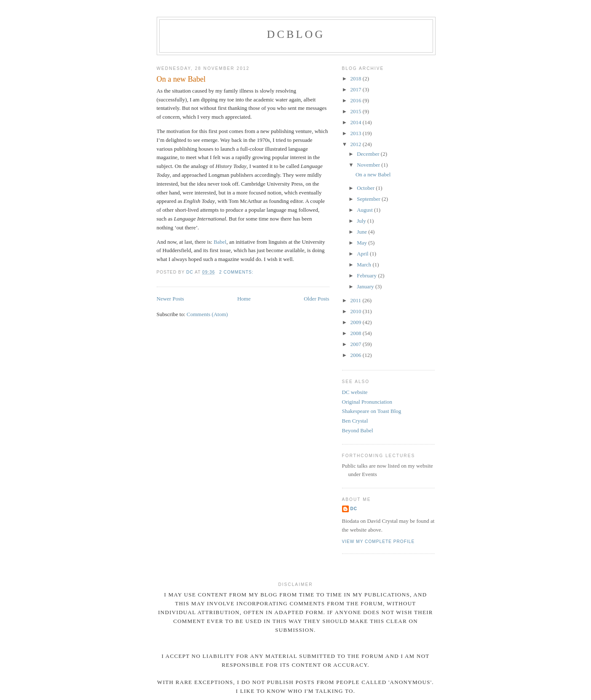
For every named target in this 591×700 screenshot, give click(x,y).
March (365, 265)
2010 (357, 311)
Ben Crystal (355, 421)
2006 (357, 355)
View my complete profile (378, 542)
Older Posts (316, 299)
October (366, 188)
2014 (357, 122)
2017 (357, 89)
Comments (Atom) (207, 314)
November (369, 165)
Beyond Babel (358, 430)
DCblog (296, 34)
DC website (355, 392)
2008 (357, 333)
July (362, 221)
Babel (220, 242)
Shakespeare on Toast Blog (372, 411)
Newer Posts (170, 299)
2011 (357, 300)
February (367, 275)
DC (354, 509)
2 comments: (237, 272)
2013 (357, 133)
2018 (357, 79)
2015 (357, 111)
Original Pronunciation (367, 402)
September (369, 199)
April (363, 254)
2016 (357, 100)
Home (244, 299)
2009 (357, 322)
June (362, 232)
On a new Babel (181, 79)
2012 (357, 144)
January (366, 286)
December (369, 154)
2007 (357, 344)
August (365, 210)
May (362, 243)
